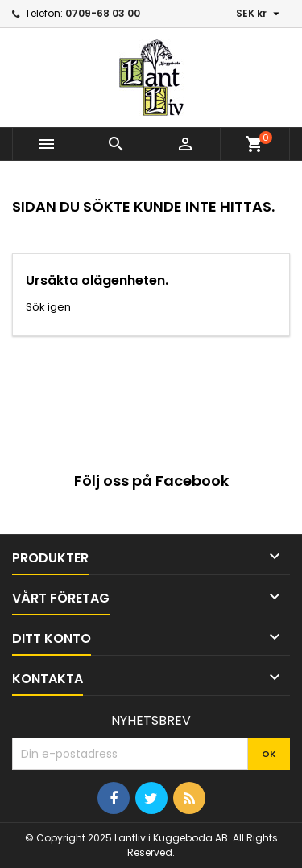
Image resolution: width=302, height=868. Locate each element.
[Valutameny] (260, 14)
